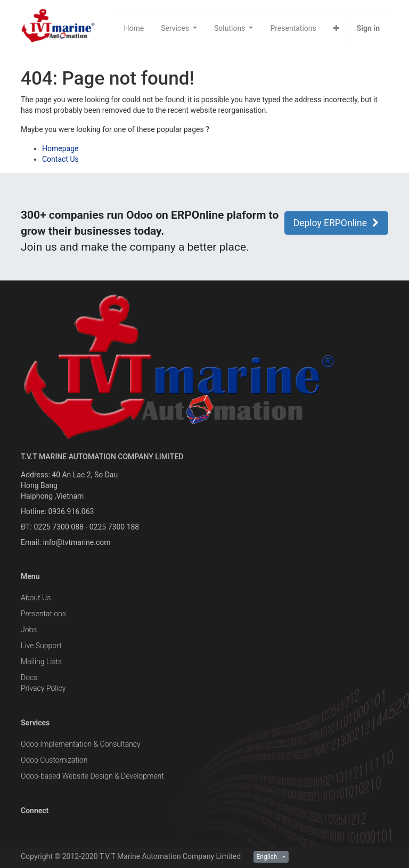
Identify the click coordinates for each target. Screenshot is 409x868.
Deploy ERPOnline (336, 223)
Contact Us (60, 159)
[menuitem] (134, 28)
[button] (336, 28)
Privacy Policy (43, 688)
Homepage (60, 148)
